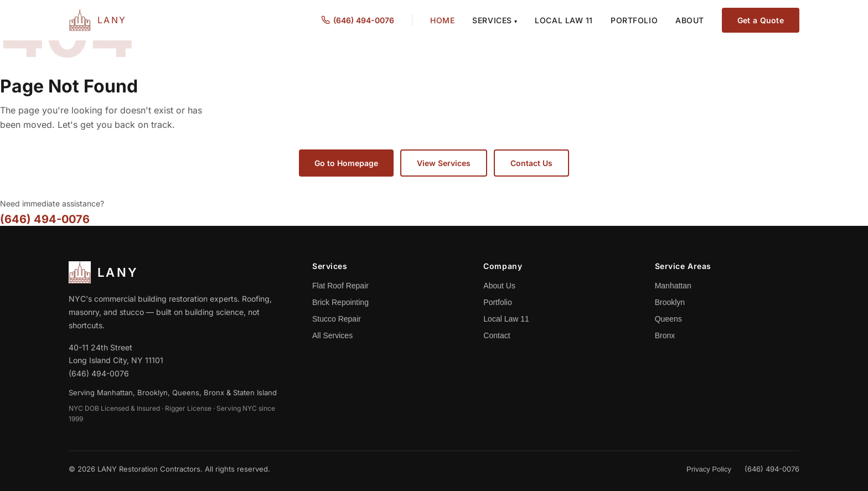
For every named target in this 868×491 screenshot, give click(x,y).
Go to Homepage (346, 163)
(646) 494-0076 (45, 219)
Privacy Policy (709, 469)
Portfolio (634, 20)
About (690, 20)
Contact (497, 335)
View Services (444, 163)
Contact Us (531, 163)
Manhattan (673, 286)
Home (442, 20)
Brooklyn (670, 302)
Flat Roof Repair (340, 286)
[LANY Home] (98, 20)
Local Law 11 (564, 20)
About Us (499, 286)
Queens (668, 319)
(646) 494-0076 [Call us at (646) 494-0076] (358, 20)
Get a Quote (761, 20)
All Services (332, 335)
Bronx (665, 335)
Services (495, 20)
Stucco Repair (337, 319)
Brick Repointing (340, 302)
